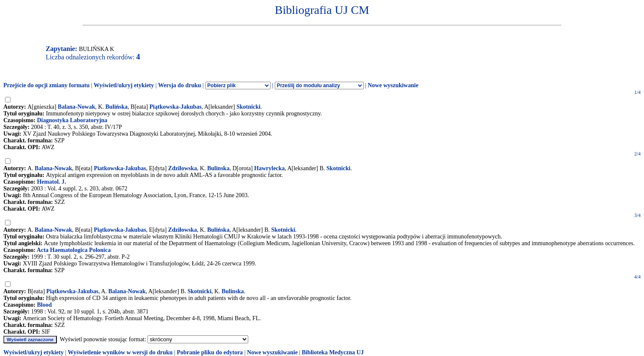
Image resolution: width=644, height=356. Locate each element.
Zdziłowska (182, 230)
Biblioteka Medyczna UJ (333, 352)
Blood (44, 305)
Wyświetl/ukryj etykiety (124, 85)
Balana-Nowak (76, 107)
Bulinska (218, 168)
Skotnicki (248, 107)
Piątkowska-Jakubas (176, 107)
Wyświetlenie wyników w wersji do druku (120, 352)
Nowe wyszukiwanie (393, 85)
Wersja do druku (180, 85)
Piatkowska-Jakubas (120, 168)
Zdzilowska (182, 168)
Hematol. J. (52, 182)
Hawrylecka (269, 168)
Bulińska (117, 107)
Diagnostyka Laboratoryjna (72, 120)
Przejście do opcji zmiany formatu (47, 85)
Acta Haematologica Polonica (74, 250)
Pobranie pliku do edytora (210, 352)
